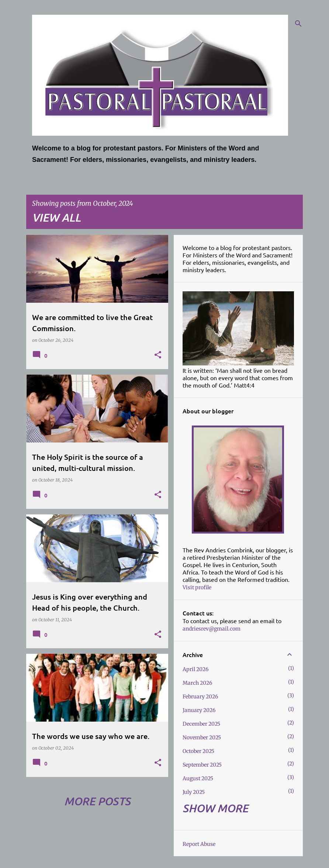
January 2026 (199, 710)
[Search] (298, 24)
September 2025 (202, 765)
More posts (97, 801)
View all (56, 217)
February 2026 (200, 697)
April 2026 (195, 669)
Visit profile (197, 587)
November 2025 (202, 737)
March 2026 (197, 683)
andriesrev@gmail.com (212, 629)
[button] (158, 355)
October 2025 (198, 751)
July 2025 (194, 792)
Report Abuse (199, 844)
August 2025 (198, 778)
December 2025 (201, 724)
